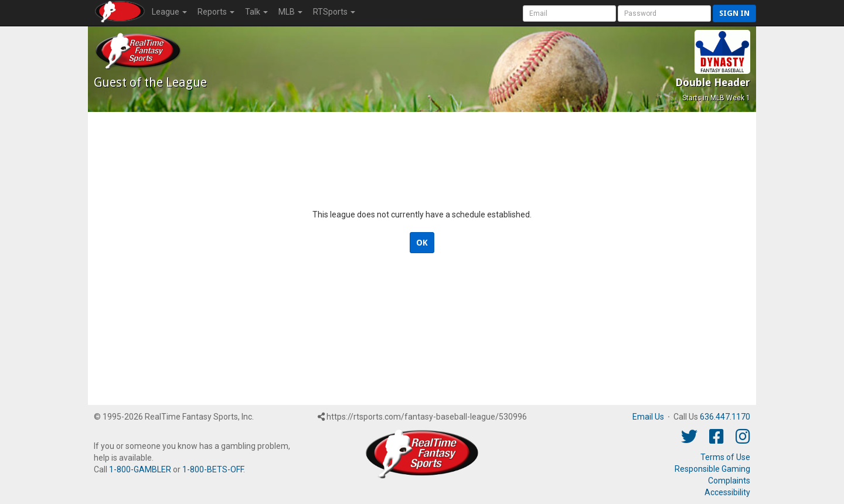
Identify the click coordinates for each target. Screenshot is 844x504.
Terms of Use (725, 457)
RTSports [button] (334, 12)
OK (422, 243)
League (169, 12)
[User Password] (664, 13)
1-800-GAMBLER (140, 469)
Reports (216, 12)
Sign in (734, 13)
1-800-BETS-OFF (213, 469)
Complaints (729, 481)
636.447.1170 (725, 417)
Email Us (648, 417)
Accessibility (727, 492)
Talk (256, 12)
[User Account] (569, 13)
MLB (290, 12)
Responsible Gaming (712, 469)
